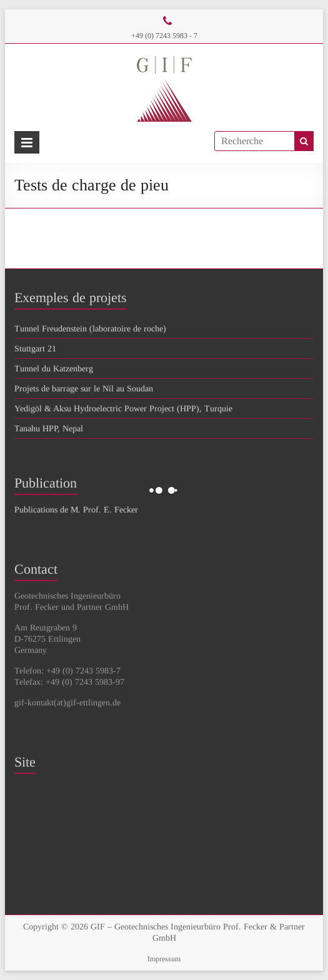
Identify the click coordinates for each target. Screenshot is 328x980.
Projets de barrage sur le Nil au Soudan (84, 389)
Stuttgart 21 (35, 349)
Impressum (164, 959)
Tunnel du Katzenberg (54, 369)
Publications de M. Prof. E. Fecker (76, 510)
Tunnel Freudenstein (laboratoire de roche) (90, 329)
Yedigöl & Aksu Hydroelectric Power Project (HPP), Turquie (123, 409)
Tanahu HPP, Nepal (49, 429)
